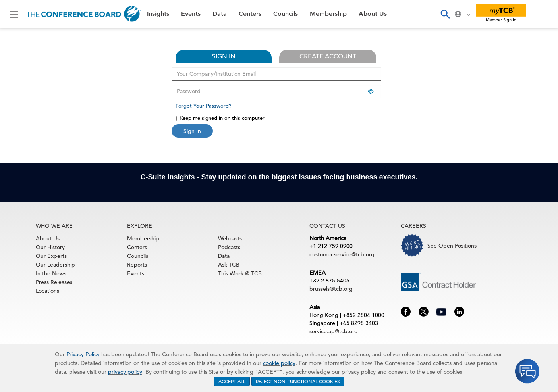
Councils (286, 14)
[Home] (84, 14)
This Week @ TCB (240, 273)
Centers (250, 14)
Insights (158, 14)
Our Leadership (55, 265)
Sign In (192, 131)
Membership (328, 14)
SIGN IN (224, 56)
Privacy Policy (83, 354)
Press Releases (54, 282)
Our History (50, 247)
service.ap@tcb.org (334, 331)
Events (191, 14)
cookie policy (279, 363)
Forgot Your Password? (204, 106)
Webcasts (230, 238)
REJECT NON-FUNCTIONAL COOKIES (298, 381)
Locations (47, 291)
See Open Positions (452, 246)
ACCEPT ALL (232, 381)
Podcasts (229, 247)
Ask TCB (229, 265)
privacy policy (125, 372)
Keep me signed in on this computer (218, 118)
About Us (373, 14)
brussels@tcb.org (331, 289)
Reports (137, 265)
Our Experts (51, 256)
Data (220, 14)
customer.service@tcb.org (342, 254)
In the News (51, 273)
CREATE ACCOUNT (328, 56)
